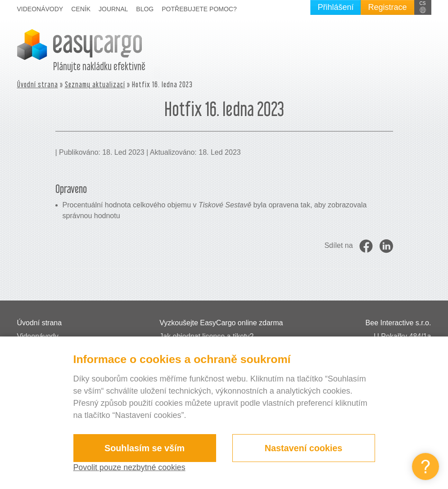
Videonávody (40, 9)
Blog (145, 9)
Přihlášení (335, 7)
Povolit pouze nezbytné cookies (130, 467)
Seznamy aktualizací (95, 84)
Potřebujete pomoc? (199, 9)
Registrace (387, 7)
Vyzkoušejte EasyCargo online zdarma (221, 323)
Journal (113, 9)
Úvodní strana (38, 84)
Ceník (81, 9)
